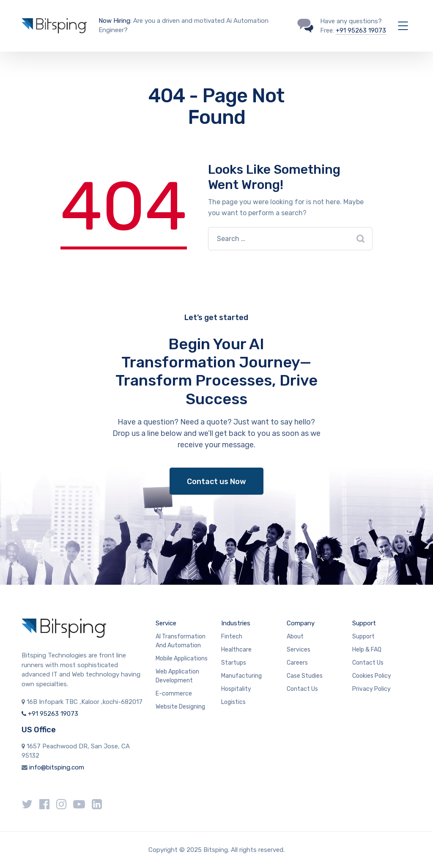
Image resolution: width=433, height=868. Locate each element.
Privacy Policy (371, 689)
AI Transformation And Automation (181, 641)
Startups (234, 663)
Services (299, 650)
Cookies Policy (372, 676)
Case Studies (305, 676)
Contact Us (302, 689)
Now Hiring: (115, 21)
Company (301, 623)
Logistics (233, 702)
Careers (297, 663)
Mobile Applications (182, 659)
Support (364, 623)
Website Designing (180, 707)
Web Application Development (177, 676)
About (295, 637)
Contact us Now (216, 482)
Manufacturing (241, 676)
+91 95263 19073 (361, 30)
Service (166, 623)
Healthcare (236, 650)
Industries (236, 623)
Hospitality (236, 689)
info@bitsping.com (57, 767)
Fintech (232, 637)
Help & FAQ (367, 650)
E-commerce (174, 694)
